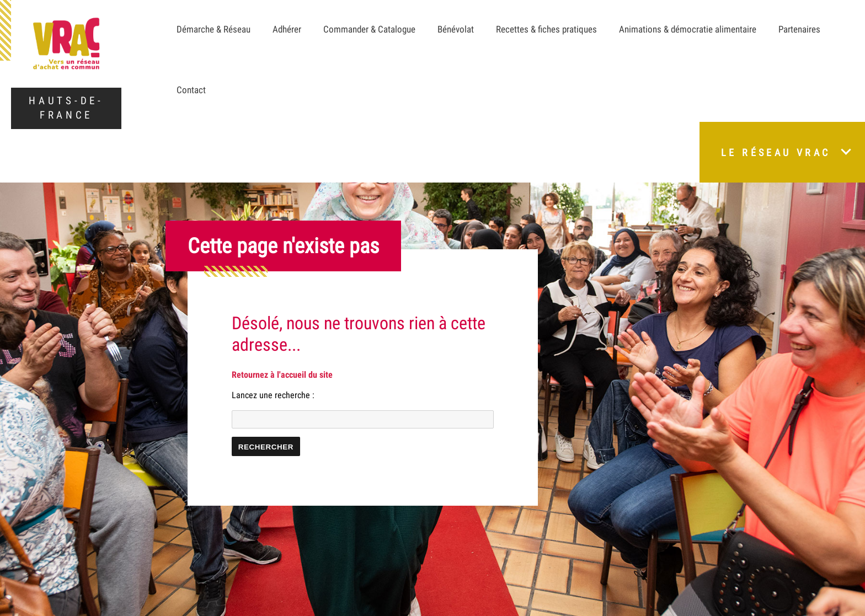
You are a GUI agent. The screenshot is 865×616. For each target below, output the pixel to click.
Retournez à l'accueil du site (282, 375)
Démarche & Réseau (213, 29)
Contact (191, 90)
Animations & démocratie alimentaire (688, 29)
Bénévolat (456, 29)
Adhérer (287, 29)
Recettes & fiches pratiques (546, 29)
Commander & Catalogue (369, 29)
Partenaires (799, 29)
